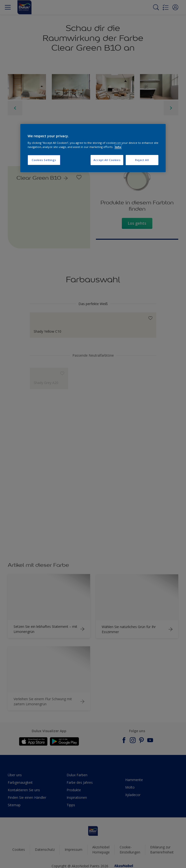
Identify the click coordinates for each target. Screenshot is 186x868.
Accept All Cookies (107, 160)
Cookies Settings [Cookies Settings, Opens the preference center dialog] (44, 160)
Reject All (142, 160)
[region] (93, 148)
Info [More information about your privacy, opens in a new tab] (118, 147)
